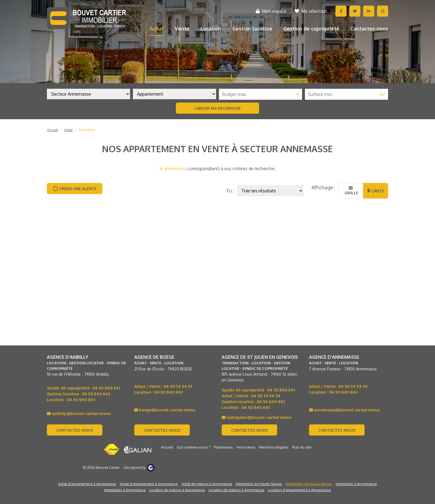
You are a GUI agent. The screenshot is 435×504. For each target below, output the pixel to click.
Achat (157, 29)
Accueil (53, 130)
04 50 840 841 (106, 388)
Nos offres (87, 130)
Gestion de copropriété (311, 29)
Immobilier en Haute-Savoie (259, 484)
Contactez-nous (369, 29)
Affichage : (323, 187)
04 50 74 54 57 (178, 386)
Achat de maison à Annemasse (207, 484)
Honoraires (246, 447)
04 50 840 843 (81, 400)
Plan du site (302, 447)
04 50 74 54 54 (266, 396)
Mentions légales (274, 447)
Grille (351, 191)
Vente (182, 29)
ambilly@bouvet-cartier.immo (79, 413)
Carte (376, 191)
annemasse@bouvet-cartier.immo (344, 410)
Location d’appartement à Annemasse (299, 490)
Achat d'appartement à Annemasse (87, 484)
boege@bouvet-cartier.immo (165, 410)
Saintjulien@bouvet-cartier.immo (257, 417)
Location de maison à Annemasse (177, 490)
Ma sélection (311, 11)
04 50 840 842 (96, 394)
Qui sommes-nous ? (194, 447)
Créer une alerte (75, 189)
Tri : (230, 191)
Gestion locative (252, 29)
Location (211, 29)
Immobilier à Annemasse (356, 484)
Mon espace (271, 11)
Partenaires (223, 447)
